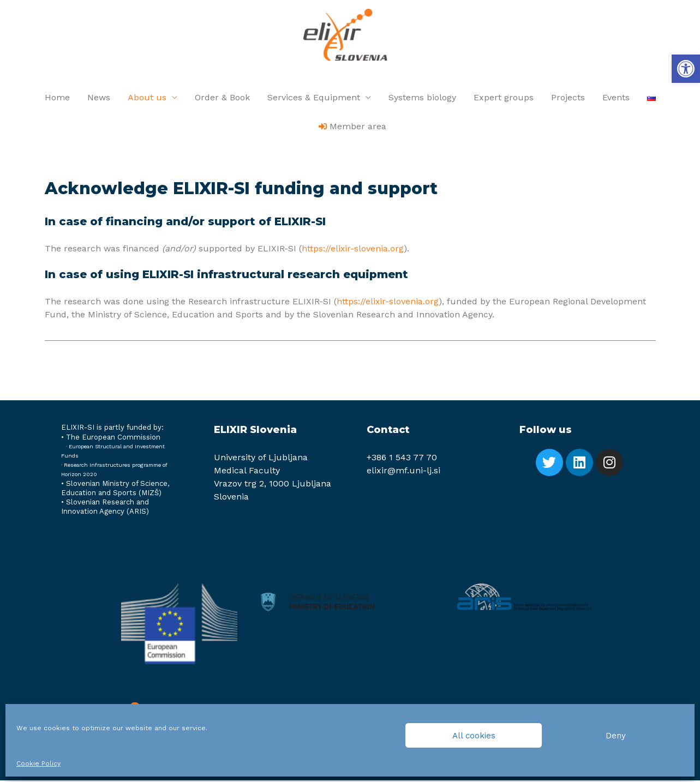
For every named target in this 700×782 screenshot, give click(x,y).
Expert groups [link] (504, 99)
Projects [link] (568, 99)
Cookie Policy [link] (38, 763)
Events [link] (616, 99)
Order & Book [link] (222, 99)
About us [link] (147, 99)
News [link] (99, 99)
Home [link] (57, 99)
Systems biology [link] (422, 99)
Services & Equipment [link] (314, 99)
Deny (616, 736)
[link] (686, 69)
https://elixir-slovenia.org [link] (353, 250)
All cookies (474, 736)
